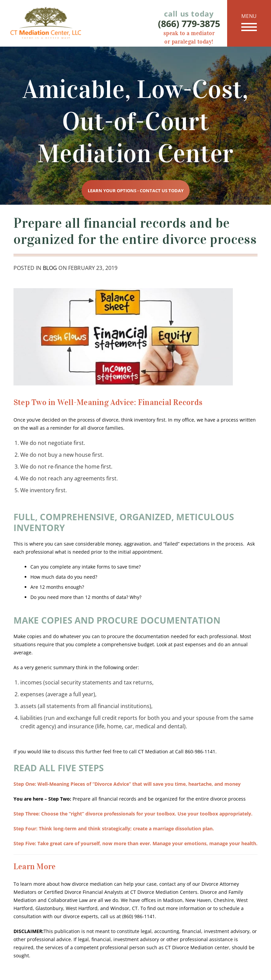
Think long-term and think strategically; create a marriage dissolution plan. (114, 828)
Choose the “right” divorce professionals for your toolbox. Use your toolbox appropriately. (133, 814)
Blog (50, 268)
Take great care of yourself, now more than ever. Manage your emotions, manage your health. (135, 843)
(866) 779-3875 (189, 24)
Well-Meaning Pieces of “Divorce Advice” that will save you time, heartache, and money (127, 784)
